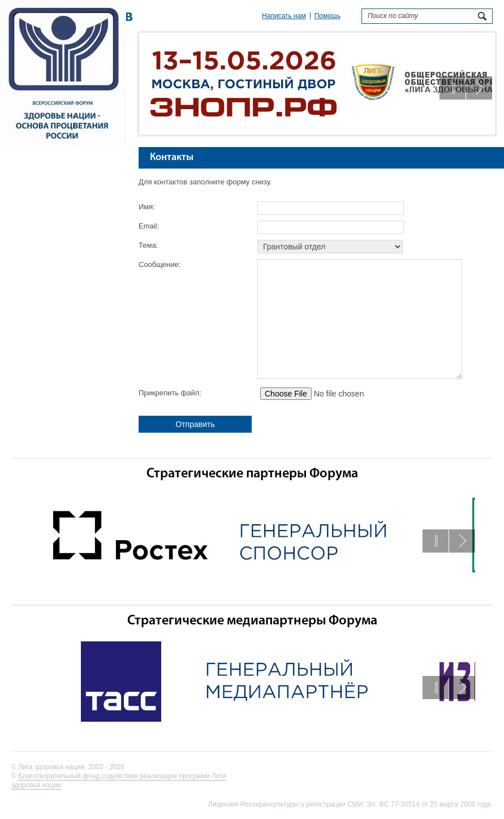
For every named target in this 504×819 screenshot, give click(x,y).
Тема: (148, 245)
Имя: (147, 207)
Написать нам (284, 16)
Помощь (328, 16)
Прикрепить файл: (170, 393)
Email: (149, 226)
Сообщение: (160, 264)
